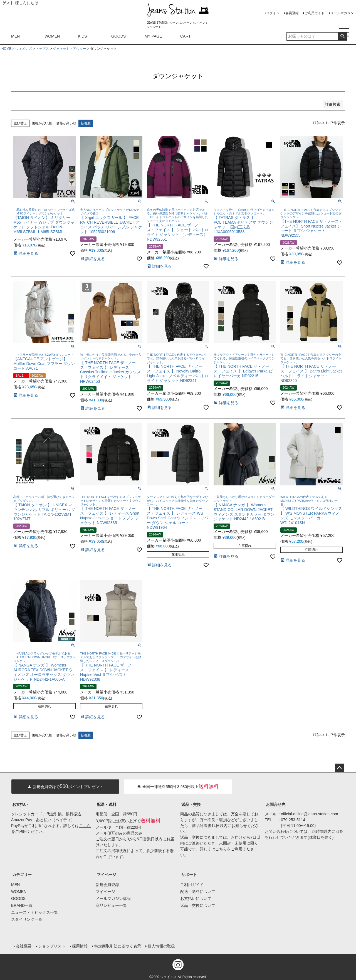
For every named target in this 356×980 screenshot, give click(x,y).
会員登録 (292, 13)
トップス (42, 49)
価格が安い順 (42, 123)
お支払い (20, 804)
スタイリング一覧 (27, 919)
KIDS (82, 36)
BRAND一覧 (22, 905)
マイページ (107, 875)
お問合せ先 (276, 804)
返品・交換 (191, 804)
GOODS (118, 36)
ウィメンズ (24, 49)
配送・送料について (198, 892)
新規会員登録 (107, 885)
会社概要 (23, 946)
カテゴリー (22, 875)
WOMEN (52, 36)
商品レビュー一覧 (111, 905)
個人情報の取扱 (161, 946)
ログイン (273, 13)
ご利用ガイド (315, 13)
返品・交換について (198, 905)
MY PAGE (153, 36)
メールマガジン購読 (113, 898)
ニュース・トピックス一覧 (34, 912)
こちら (85, 826)
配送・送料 (107, 804)
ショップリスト (51, 946)
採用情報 (80, 946)
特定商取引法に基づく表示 (117, 946)
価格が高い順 (66, 123)
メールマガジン (342, 13)
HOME (6, 49)
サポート (189, 875)
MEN (15, 36)
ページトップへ (339, 768)
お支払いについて (196, 898)
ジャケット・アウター (70, 49)
